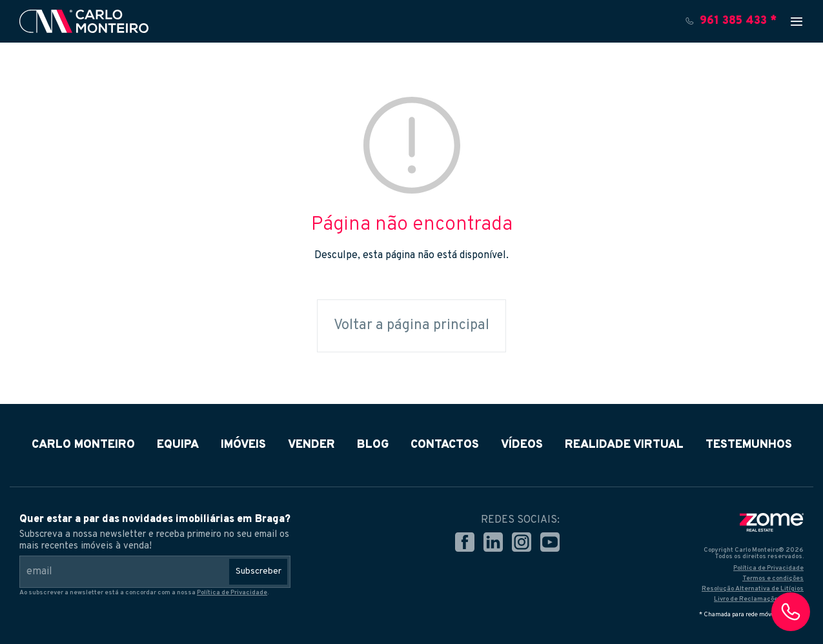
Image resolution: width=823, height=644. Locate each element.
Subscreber (259, 571)
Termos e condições (773, 579)
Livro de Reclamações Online (759, 599)
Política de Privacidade (232, 593)
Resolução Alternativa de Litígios (753, 589)
